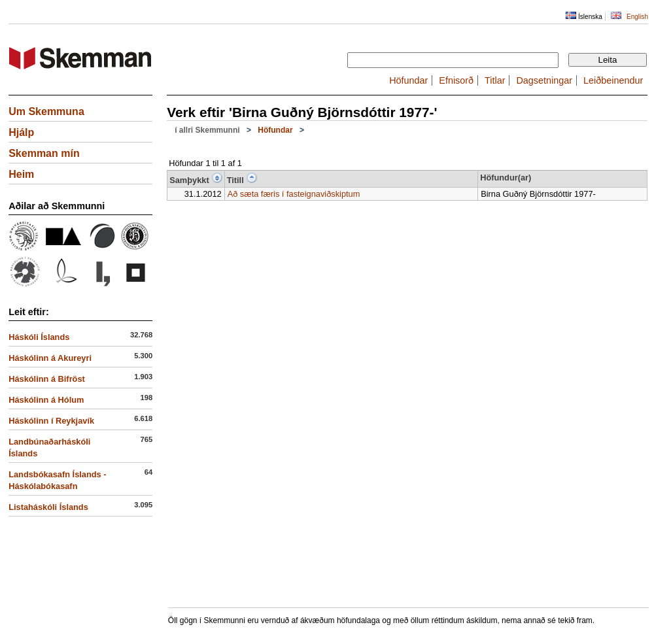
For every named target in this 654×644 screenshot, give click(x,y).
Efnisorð (456, 80)
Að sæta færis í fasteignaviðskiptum (294, 194)
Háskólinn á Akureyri (50, 358)
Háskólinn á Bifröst (47, 379)
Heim (21, 174)
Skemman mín (44, 153)
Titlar (495, 80)
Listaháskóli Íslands (48, 507)
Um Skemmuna (46, 111)
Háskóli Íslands (39, 337)
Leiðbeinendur (613, 80)
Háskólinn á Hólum (46, 400)
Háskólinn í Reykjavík (51, 421)
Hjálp (21, 132)
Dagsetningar (544, 80)
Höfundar (408, 80)
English (637, 17)
